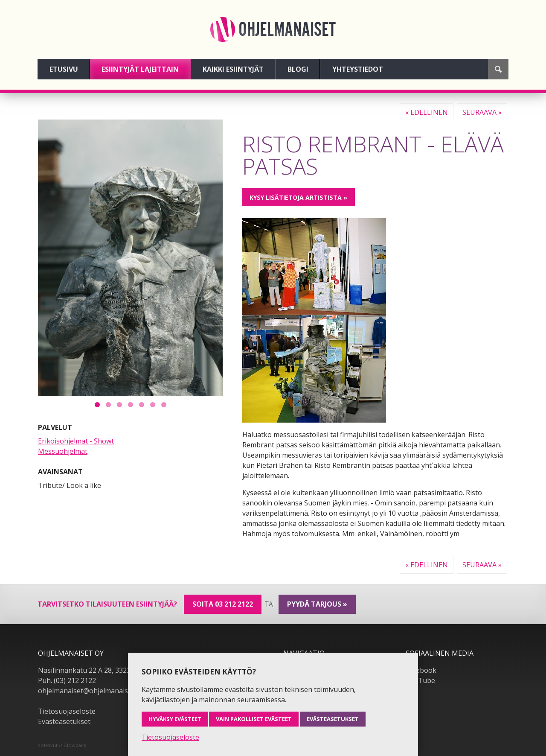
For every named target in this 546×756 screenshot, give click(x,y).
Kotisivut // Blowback (62, 745)
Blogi (298, 69)
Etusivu (64, 69)
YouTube (420, 680)
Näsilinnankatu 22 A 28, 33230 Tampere (102, 670)
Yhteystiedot (358, 69)
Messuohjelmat (63, 451)
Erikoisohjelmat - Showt (76, 441)
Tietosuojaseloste (67, 711)
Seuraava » (482, 112)
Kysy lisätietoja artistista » (298, 197)
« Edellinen (427, 112)
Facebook (421, 670)
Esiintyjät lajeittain (140, 69)
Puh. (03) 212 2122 (67, 680)
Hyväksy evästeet (175, 719)
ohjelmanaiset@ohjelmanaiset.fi (89, 691)
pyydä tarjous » (317, 604)
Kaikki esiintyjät (233, 69)
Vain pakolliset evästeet (254, 719)
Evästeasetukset (64, 721)
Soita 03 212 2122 (223, 604)
